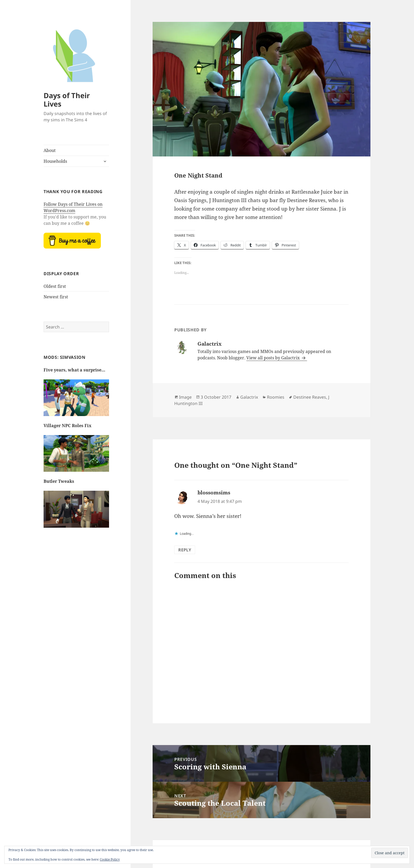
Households (55, 161)
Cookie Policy (110, 859)
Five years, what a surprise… (74, 370)
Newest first (56, 297)
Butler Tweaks (59, 481)
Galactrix (249, 397)
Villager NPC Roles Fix (67, 426)
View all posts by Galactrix (274, 358)
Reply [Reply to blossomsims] (185, 550)
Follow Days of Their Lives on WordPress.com (73, 207)
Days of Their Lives (67, 100)
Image (185, 397)
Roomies (276, 397)
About (50, 150)
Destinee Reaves (310, 397)
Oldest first (55, 286)
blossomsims (214, 493)
